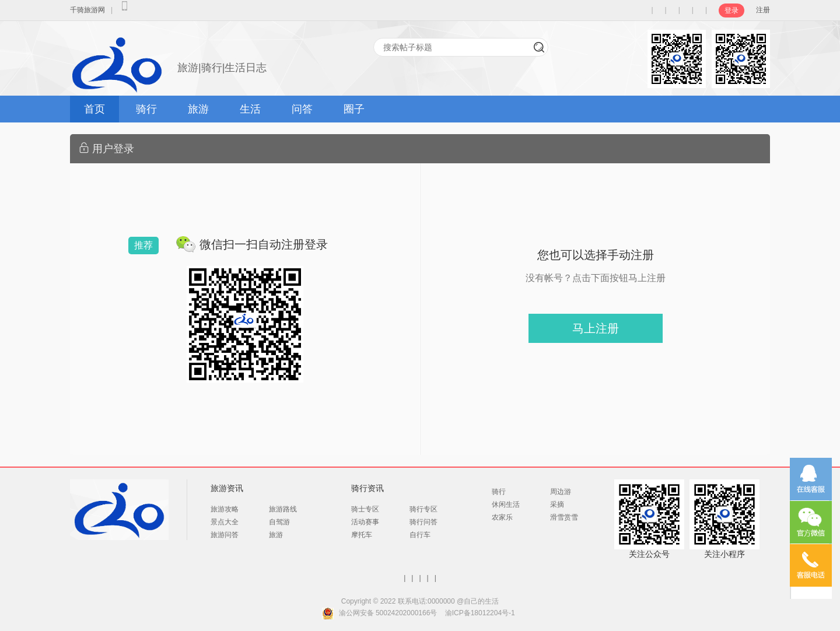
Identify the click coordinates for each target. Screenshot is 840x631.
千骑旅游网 (87, 10)
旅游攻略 (225, 509)
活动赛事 (365, 522)
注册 (763, 10)
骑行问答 (423, 522)
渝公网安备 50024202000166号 (388, 613)
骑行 (146, 109)
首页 (94, 109)
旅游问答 (225, 535)
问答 (302, 109)
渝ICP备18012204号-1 (480, 613)
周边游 (561, 492)
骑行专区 (423, 509)
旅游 (198, 109)
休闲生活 (506, 504)
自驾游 (279, 522)
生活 (250, 109)
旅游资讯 (227, 488)
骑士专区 (365, 509)
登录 (731, 10)
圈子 (354, 109)
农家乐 (502, 517)
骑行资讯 (367, 488)
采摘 (557, 504)
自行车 (420, 535)
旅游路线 (283, 509)
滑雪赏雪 (564, 517)
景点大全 (225, 522)
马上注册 (596, 328)
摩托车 (362, 535)
